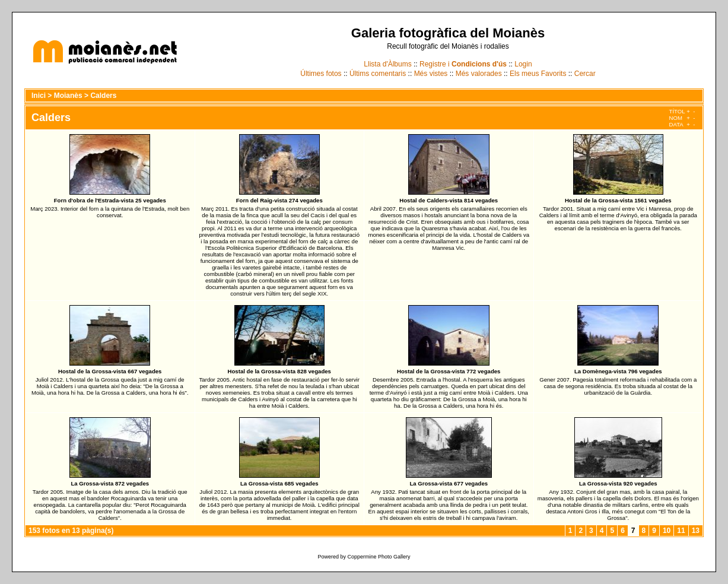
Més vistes (431, 74)
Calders (103, 96)
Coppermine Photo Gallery (379, 557)
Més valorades (479, 74)
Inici (39, 96)
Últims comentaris (378, 74)
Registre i (463, 64)
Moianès (68, 96)
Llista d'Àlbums (387, 64)
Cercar (585, 74)
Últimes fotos (321, 74)
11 (681, 531)
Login (523, 64)
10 (667, 531)
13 (696, 531)
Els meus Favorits (538, 74)
